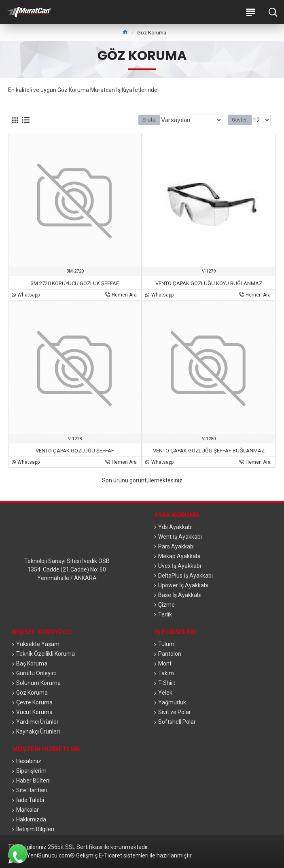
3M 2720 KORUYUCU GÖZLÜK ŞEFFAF (75, 283)
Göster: (240, 120)
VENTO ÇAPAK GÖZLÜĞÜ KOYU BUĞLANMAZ (209, 283)
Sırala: (149, 120)
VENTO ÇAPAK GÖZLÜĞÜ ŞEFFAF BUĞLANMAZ (209, 451)
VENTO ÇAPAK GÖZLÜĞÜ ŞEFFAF (75, 451)
